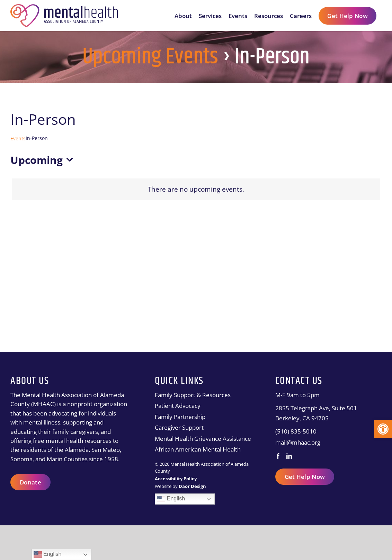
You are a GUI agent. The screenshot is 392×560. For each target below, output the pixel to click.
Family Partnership (180, 417)
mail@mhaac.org (298, 442)
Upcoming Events (150, 57)
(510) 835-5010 (296, 431)
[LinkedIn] (289, 456)
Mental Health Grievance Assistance (203, 439)
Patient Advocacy (178, 406)
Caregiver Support (179, 427)
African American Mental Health (198, 449)
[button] (383, 429)
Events (18, 138)
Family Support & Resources (193, 395)
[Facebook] (278, 456)
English (171, 499)
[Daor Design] (192, 486)
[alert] (196, 189)
